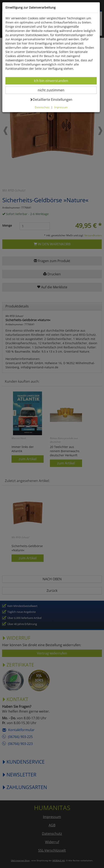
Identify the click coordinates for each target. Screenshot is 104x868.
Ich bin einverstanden (51, 81)
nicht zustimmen (54, 90)
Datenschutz (43, 107)
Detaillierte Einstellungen (51, 99)
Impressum (61, 107)
